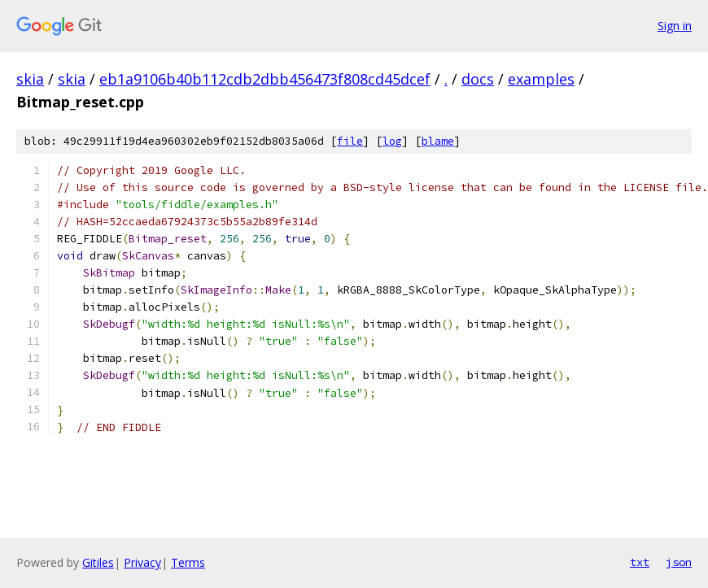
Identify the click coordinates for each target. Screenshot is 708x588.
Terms (188, 562)
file (350, 141)
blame (438, 141)
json (679, 562)
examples (541, 79)
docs (478, 79)
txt (640, 562)
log (392, 141)
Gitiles (98, 562)
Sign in (675, 26)
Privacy (142, 562)
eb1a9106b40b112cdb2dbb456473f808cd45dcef (265, 79)
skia (30, 79)
